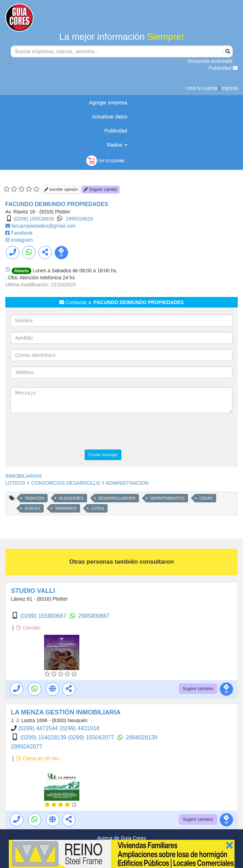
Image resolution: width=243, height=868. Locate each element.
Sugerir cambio (101, 190)
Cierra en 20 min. (38, 758)
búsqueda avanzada (210, 61)
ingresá (230, 88)
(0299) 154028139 (44, 737)
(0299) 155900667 (44, 616)
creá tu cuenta (202, 88)
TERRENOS (66, 508)
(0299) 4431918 (80, 728)
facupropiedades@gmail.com (44, 226)
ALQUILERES (71, 498)
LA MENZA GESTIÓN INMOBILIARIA (66, 712)
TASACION (34, 498)
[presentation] (64, 432)
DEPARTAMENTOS (167, 498)
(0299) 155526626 (34, 219)
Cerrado (28, 628)
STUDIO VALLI (33, 591)
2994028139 (142, 737)
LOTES (98, 508)
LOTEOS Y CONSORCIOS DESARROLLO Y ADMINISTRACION (77, 483)
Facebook (22, 233)
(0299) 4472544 (39, 728)
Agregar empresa (108, 103)
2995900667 (94, 616)
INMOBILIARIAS (23, 476)
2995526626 (79, 219)
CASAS (206, 498)
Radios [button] (117, 145)
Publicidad (223, 68)
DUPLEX (32, 508)
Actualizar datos (110, 117)
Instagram (22, 240)
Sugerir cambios (198, 689)
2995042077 (27, 747)
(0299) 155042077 (92, 737)
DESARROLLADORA (117, 498)
